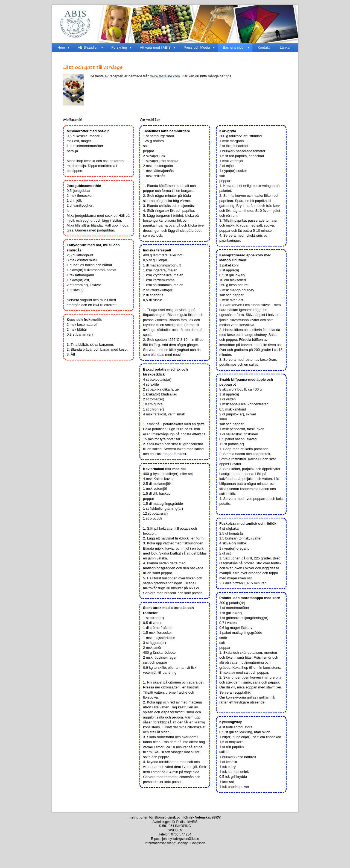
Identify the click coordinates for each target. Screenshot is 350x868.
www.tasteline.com (165, 76)
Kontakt (264, 47)
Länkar (285, 47)
